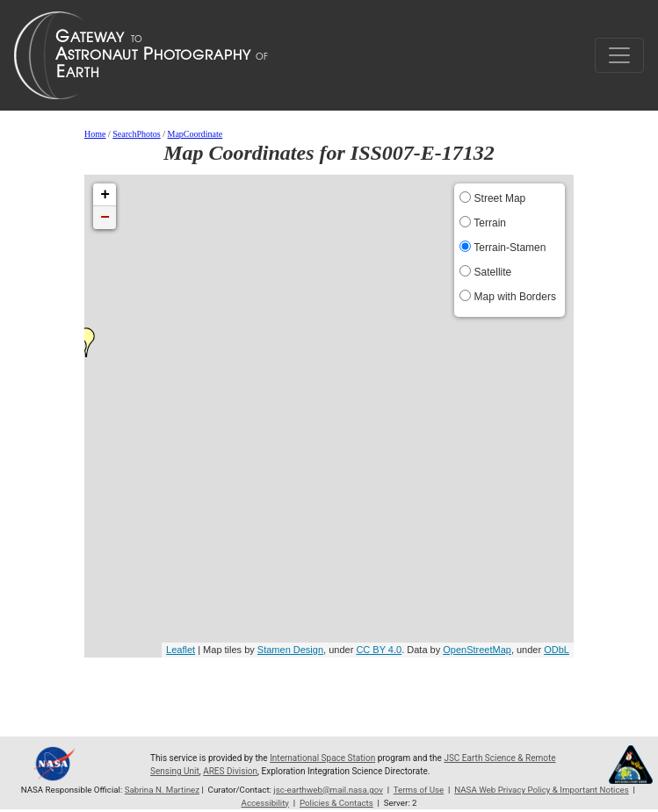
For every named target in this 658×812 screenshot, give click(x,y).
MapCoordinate (195, 134)
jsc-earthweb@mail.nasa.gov (328, 790)
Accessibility (265, 803)
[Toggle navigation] (619, 55)
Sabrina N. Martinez (162, 790)
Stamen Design (290, 650)
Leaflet (181, 650)
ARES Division (230, 771)
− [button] (105, 218)
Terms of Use (419, 790)
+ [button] (105, 195)
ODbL (557, 650)
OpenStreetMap (477, 650)
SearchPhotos (136, 134)
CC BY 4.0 (379, 650)
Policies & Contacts (336, 803)
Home (95, 134)
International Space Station (322, 758)
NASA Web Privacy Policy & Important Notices (541, 790)
